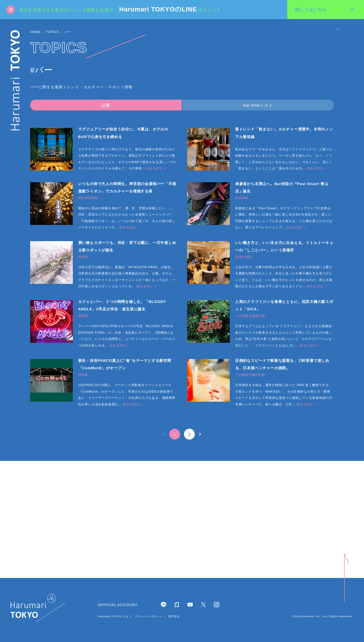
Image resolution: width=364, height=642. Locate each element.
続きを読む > (156, 168)
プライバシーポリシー (148, 616)
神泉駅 (83, 316)
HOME (35, 32)
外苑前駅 (242, 198)
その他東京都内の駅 (250, 316)
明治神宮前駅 (88, 198)
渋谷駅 (83, 257)
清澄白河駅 (244, 257)
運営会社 (174, 616)
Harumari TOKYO (15, 80)
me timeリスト (258, 105)
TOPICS (52, 32)
